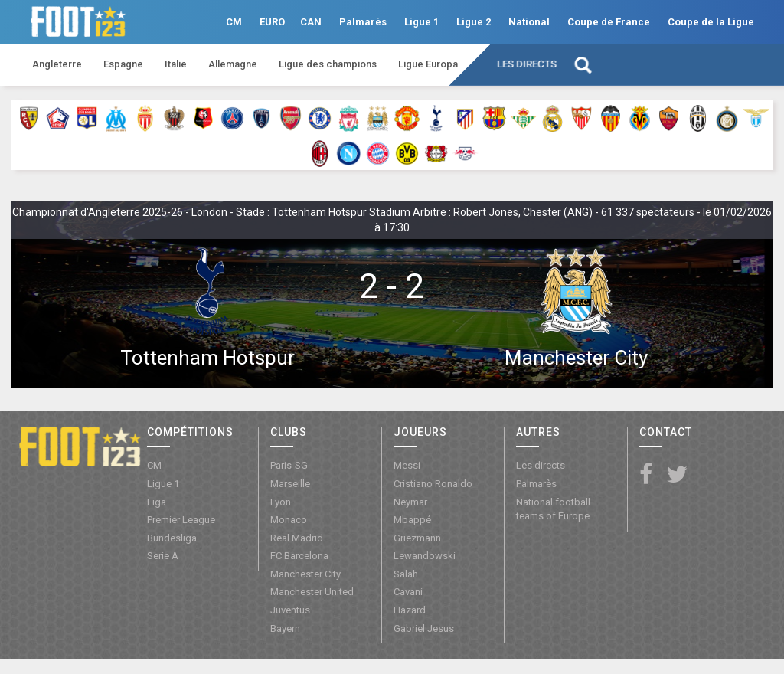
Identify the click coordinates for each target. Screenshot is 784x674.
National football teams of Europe (553, 509)
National (529, 22)
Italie (176, 64)
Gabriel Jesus (424, 628)
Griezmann (417, 538)
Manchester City (576, 358)
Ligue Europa (428, 64)
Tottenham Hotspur (207, 358)
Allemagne (233, 64)
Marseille (290, 484)
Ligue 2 (474, 22)
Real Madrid (297, 538)
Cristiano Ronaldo (433, 484)
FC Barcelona (299, 556)
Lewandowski (425, 556)
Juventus (290, 610)
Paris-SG (289, 465)
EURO (272, 22)
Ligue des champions (328, 64)
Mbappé (412, 520)
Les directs (527, 64)
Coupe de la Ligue (711, 22)
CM (234, 22)
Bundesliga (172, 538)
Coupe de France (609, 22)
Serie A (163, 556)
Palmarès (363, 22)
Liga (157, 502)
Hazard (410, 610)
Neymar (410, 502)
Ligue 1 (421, 22)
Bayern (285, 628)
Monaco (289, 520)
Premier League (181, 520)
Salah (406, 574)
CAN (311, 22)
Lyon (281, 502)
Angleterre (57, 64)
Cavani (408, 592)
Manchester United (312, 592)
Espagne (123, 64)
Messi (407, 465)
